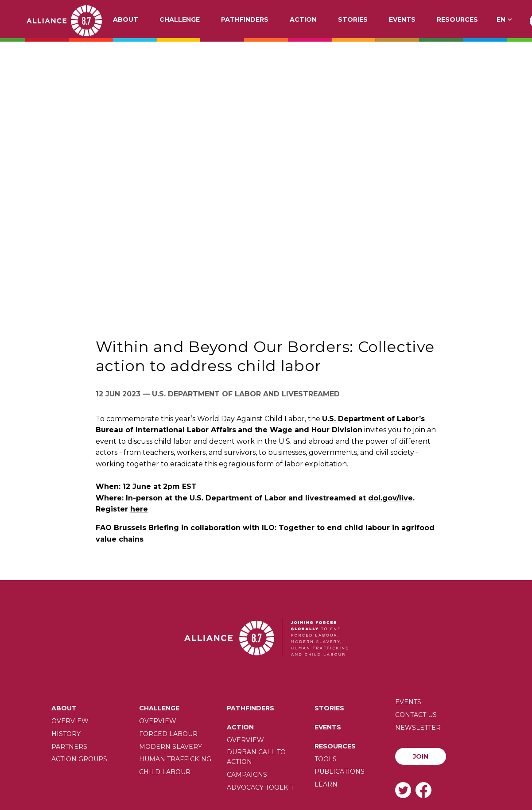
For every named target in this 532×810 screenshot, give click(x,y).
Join (421, 756)
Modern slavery (171, 747)
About (126, 20)
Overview (70, 721)
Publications (340, 771)
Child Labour (165, 772)
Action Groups (79, 759)
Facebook (423, 790)
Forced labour (168, 734)
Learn (326, 784)
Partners (69, 747)
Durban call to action (256, 757)
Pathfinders (245, 20)
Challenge (180, 20)
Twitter (403, 790)
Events (402, 20)
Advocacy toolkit (260, 787)
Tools (326, 759)
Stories (353, 20)
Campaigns (247, 775)
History (66, 734)
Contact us (416, 715)
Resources (457, 20)
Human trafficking (175, 759)
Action (303, 20)
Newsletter (418, 728)
